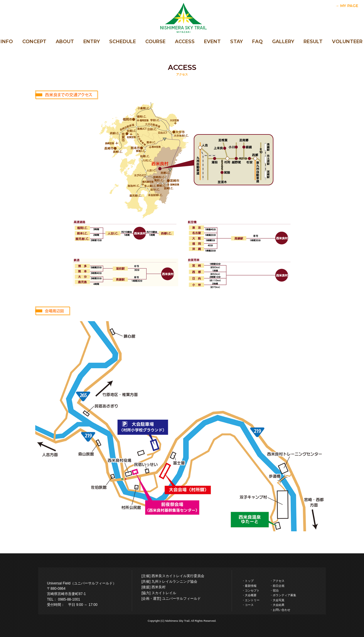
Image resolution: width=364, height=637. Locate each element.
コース (249, 605)
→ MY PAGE (347, 6)
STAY (236, 42)
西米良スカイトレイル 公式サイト (182, 18)
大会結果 (279, 605)
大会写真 (279, 600)
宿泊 (276, 590)
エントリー (252, 600)
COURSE (155, 42)
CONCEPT (34, 42)
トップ (249, 581)
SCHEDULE (123, 42)
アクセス (279, 581)
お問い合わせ (282, 610)
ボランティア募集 (284, 595)
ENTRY (92, 42)
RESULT (313, 42)
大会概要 (251, 595)
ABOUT (65, 42)
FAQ (257, 42)
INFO (7, 42)
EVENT (212, 42)
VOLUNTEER (347, 42)
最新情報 (251, 586)
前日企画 (279, 586)
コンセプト (252, 590)
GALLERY (283, 42)
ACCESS (185, 42)
